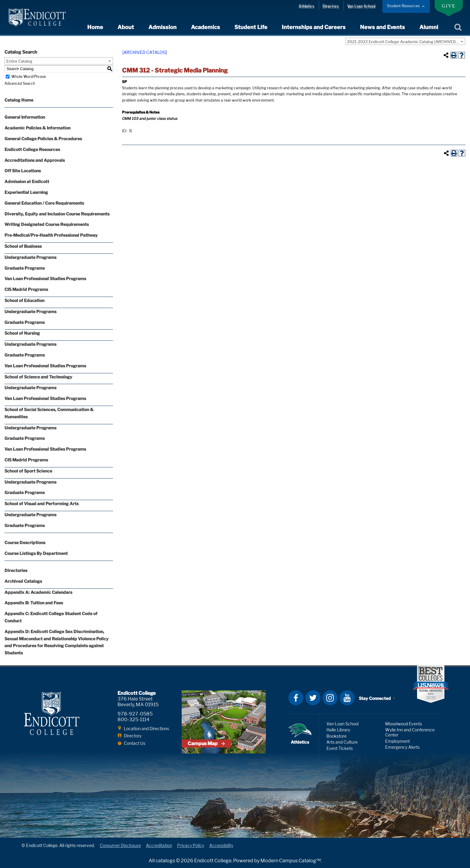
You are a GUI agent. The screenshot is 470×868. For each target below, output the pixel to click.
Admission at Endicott (27, 181)
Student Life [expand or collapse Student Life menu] (251, 27)
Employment (397, 741)
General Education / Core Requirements (44, 203)
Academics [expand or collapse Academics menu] (205, 27)
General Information (25, 117)
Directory (331, 6)
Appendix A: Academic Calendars (38, 592)
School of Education (24, 300)
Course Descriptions (25, 542)
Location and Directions (146, 729)
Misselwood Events (404, 724)
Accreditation (159, 845)
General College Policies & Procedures (43, 139)
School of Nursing (22, 333)
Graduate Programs (25, 268)
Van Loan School (361, 6)
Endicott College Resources (32, 149)
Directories (16, 570)
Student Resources (403, 6)
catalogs (165, 861)
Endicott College (37, 17)
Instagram (330, 698)
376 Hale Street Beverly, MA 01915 (138, 702)
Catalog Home (19, 100)
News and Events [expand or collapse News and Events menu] (382, 27)
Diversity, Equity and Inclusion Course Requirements (57, 214)
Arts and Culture (342, 742)
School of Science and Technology (38, 377)
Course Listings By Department (36, 553)
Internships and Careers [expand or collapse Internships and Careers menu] (314, 27)
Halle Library (338, 730)
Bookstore (336, 736)
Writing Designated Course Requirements (47, 224)
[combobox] (405, 41)
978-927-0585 (135, 714)
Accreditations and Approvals (35, 160)
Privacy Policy (191, 845)
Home (95, 27)
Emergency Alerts (402, 747)
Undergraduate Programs (30, 257)
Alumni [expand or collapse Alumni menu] (429, 27)
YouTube (347, 698)
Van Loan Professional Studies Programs (45, 278)
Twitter (313, 698)
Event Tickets (340, 748)
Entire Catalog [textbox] (19, 61)
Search (458, 28)
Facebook (296, 698)
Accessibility (221, 845)
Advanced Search (20, 83)
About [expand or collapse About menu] (126, 27)
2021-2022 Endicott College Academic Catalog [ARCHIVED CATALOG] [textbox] (406, 42)
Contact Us (135, 743)
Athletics (306, 6)
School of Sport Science (28, 471)
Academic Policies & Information (37, 128)
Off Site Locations (23, 171)
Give (449, 6)
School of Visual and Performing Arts (42, 504)
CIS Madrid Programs (26, 289)
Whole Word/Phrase (29, 77)
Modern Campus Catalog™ (291, 861)
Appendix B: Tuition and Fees (34, 603)
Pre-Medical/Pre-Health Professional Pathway (51, 235)
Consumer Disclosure (120, 845)
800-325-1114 (133, 720)
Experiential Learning (26, 192)
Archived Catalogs (23, 581)
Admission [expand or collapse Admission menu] (162, 27)
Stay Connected (375, 698)
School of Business (23, 246)
